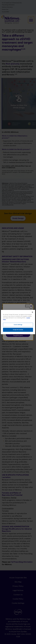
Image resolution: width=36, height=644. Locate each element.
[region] (18, 322)
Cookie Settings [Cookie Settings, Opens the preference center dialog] (18, 325)
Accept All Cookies (18, 330)
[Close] (32, 312)
